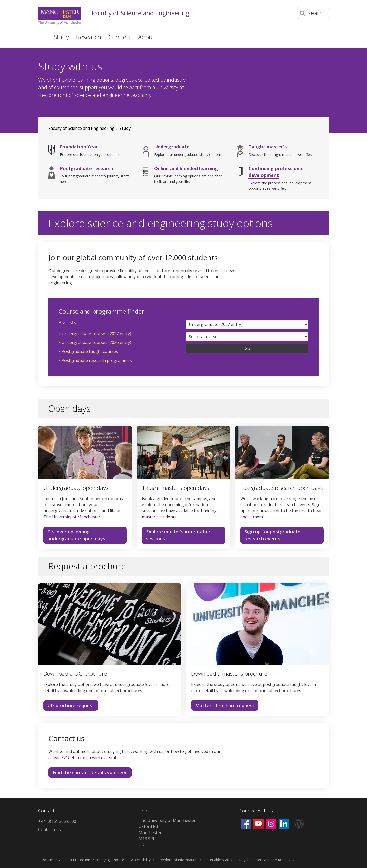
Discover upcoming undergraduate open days (76, 535)
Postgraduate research (87, 168)
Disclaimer (48, 860)
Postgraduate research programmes (97, 360)
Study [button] (61, 37)
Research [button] (89, 37)
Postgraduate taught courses (90, 351)
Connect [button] (120, 37)
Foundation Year (79, 147)
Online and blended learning (186, 168)
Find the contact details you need (90, 772)
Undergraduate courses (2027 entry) (96, 334)
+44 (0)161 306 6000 (57, 821)
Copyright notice (111, 860)
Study (125, 128)
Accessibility (141, 860)
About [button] (146, 37)
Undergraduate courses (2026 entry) (96, 342)
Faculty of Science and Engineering (140, 13)
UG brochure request (71, 705)
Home (42, 36)
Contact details (52, 829)
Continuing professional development (276, 172)
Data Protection (77, 860)
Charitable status (218, 860)
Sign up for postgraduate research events (272, 535)
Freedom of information (178, 860)
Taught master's (268, 147)
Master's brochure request (225, 705)
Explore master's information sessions (179, 535)
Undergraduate (172, 147)
